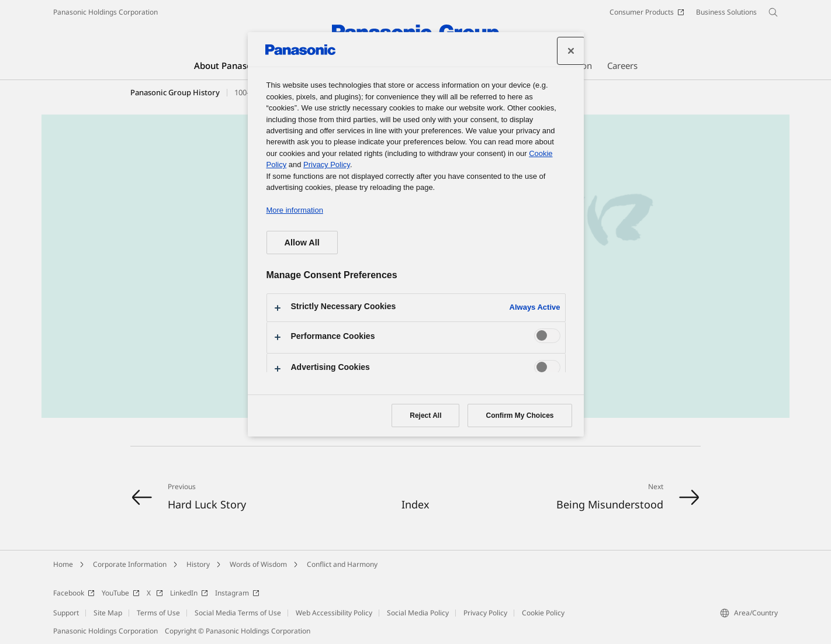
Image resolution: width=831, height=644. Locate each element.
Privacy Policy (485, 613)
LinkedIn (189, 593)
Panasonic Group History (175, 92)
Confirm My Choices (520, 416)
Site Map (108, 613)
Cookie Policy (543, 613)
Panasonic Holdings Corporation (105, 12)
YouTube (121, 593)
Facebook (74, 593)
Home (63, 564)
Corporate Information (130, 564)
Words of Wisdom (258, 564)
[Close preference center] (571, 51)
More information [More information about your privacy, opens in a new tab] (295, 210)
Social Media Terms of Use (238, 613)
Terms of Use (158, 613)
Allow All (302, 243)
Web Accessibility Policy (334, 613)
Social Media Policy (418, 613)
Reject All (425, 416)
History (198, 564)
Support (66, 613)
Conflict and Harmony (342, 564)
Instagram (237, 593)
